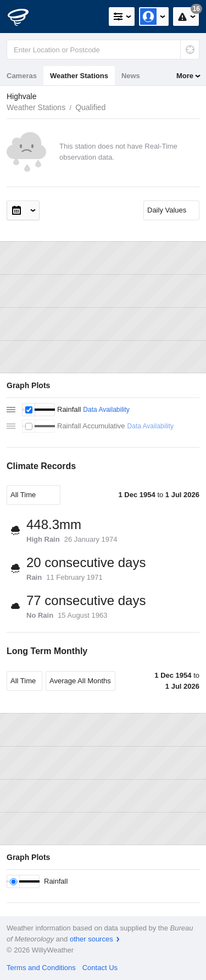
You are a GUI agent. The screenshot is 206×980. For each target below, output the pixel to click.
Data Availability (106, 410)
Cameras (22, 76)
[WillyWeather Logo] (25, 17)
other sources (91, 939)
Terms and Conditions (41, 968)
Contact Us (100, 968)
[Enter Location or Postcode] (103, 50)
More (185, 76)
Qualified (90, 107)
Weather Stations (79, 76)
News (131, 76)
